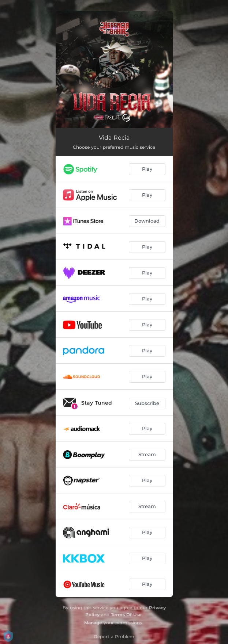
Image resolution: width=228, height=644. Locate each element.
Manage (93, 623)
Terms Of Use (126, 615)
